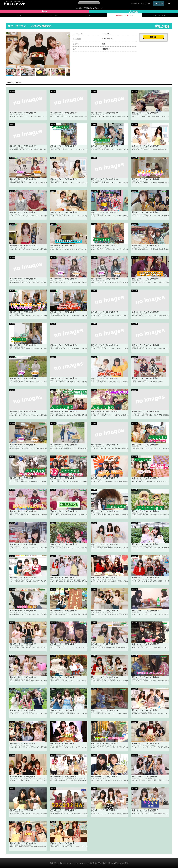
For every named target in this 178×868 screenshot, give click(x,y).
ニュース (53, 15)
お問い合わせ (63, 863)
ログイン (156, 35)
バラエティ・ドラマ (125, 15)
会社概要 (53, 863)
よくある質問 (123, 863)
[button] (68, 34)
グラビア (89, 15)
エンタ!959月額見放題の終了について (89, 8)
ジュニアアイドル (160, 15)
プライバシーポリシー (78, 863)
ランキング (18, 15)
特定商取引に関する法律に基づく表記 (102, 863)
